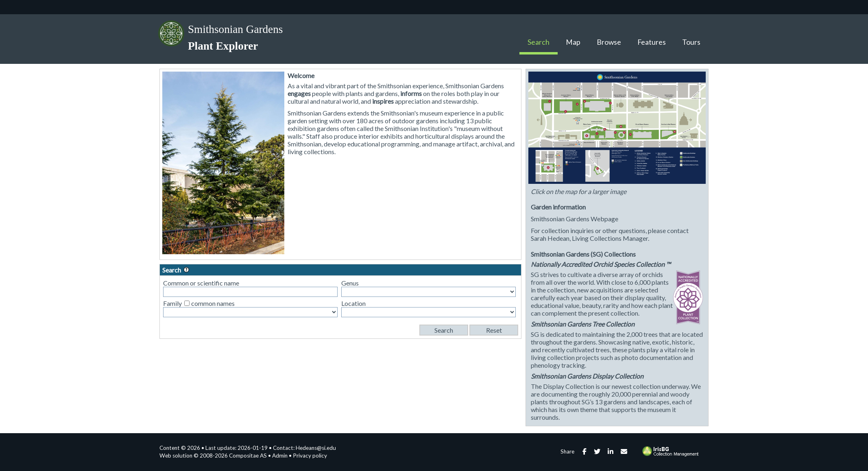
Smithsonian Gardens (235, 29)
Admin (280, 456)
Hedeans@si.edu (316, 448)
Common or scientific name (201, 283)
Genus (350, 283)
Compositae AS (248, 456)
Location (353, 303)
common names (213, 303)
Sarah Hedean (550, 238)
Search (539, 42)
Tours (691, 42)
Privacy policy (310, 456)
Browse (609, 42)
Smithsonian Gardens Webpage (575, 219)
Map (573, 42)
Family (172, 303)
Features (652, 42)
